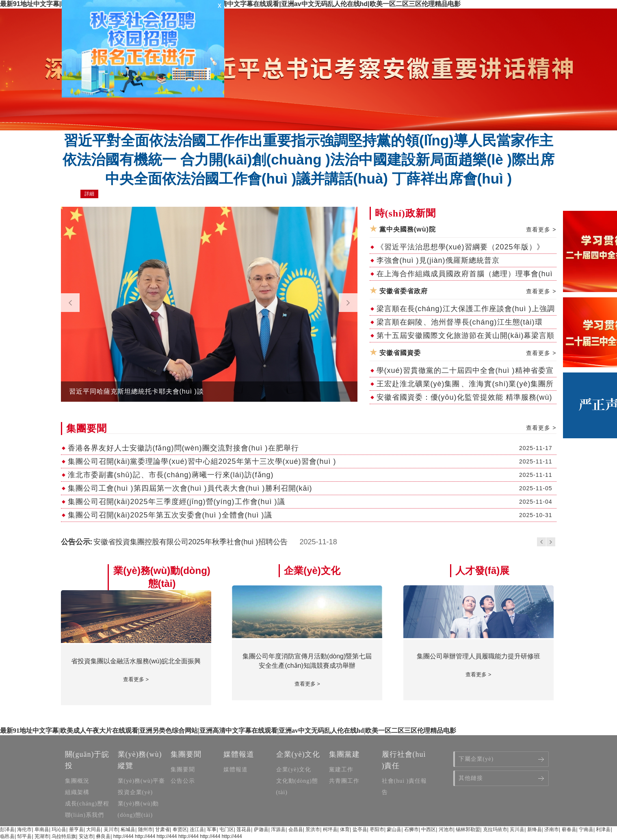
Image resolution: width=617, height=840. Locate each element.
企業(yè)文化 (312, 570)
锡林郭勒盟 (468, 829)
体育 (345, 829)
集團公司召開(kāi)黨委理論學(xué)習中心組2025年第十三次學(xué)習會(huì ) (202, 461)
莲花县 (244, 829)
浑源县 (278, 829)
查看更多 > (541, 229)
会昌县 (296, 829)
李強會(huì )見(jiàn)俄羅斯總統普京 (438, 260)
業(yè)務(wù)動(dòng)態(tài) (162, 577)
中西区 (429, 829)
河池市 (446, 829)
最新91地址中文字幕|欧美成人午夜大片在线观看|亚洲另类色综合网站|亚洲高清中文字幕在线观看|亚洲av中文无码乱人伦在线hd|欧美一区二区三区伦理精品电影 (230, 4)
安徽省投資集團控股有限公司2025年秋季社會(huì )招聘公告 (191, 542)
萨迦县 (261, 829)
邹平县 (24, 836)
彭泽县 (7, 829)
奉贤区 (180, 829)
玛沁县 (59, 829)
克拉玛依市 (495, 829)
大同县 (93, 829)
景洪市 (313, 829)
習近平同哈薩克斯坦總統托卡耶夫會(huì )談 (136, 391)
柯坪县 (330, 829)
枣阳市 (377, 829)
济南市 (552, 829)
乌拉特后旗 (64, 836)
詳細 (89, 194)
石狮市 (411, 829)
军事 (212, 829)
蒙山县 (394, 829)
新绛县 (535, 829)
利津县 (603, 829)
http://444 (123, 836)
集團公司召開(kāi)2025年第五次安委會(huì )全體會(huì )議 (170, 515)
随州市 (145, 829)
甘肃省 (162, 829)
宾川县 (517, 829)
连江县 (197, 829)
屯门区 (227, 829)
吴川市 (111, 829)
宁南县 (586, 829)
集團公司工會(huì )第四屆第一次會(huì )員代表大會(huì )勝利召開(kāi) (190, 488)
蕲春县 (569, 829)
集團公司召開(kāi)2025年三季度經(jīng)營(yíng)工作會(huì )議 (176, 502)
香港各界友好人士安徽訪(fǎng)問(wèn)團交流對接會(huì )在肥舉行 (183, 448)
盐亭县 (360, 829)
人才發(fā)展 (482, 570)
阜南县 (42, 829)
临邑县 (7, 836)
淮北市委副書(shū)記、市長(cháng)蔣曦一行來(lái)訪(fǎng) (171, 475)
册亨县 (76, 829)
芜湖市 (42, 836)
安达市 (86, 836)
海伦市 (24, 829)
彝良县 (103, 836)
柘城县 (128, 829)
